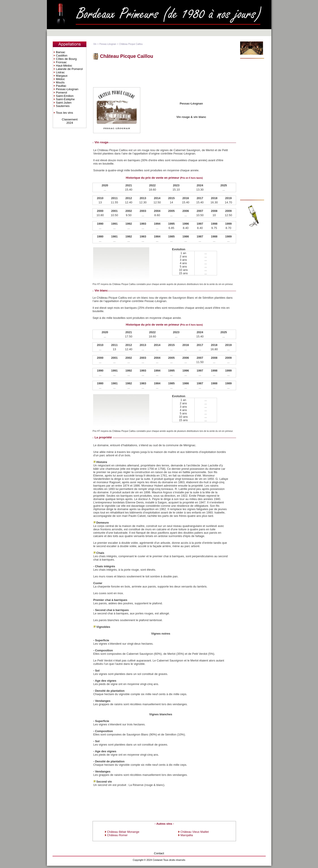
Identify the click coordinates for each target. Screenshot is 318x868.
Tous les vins (64, 113)
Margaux (62, 76)
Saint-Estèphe (65, 99)
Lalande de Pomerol (69, 69)
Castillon (62, 55)
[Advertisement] (164, 73)
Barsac (60, 52)
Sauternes (63, 106)
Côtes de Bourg (66, 59)
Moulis (60, 82)
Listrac (60, 72)
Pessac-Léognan (67, 89)
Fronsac (61, 62)
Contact (159, 853)
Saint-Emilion (65, 96)
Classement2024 (70, 121)
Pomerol (61, 92)
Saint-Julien (64, 103)
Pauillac (61, 86)
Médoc (60, 79)
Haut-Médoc (64, 66)
